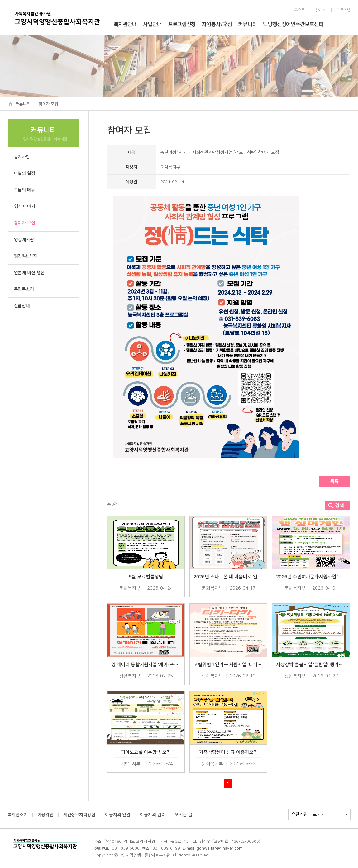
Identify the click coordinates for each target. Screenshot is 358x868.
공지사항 (22, 157)
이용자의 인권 (118, 815)
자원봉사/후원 (217, 24)
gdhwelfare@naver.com (219, 848)
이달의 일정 (25, 173)
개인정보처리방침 (79, 815)
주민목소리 (24, 289)
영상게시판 (24, 240)
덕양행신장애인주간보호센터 (293, 24)
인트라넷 (344, 10)
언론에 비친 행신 (29, 273)
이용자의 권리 (153, 815)
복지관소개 (18, 815)
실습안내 (22, 306)
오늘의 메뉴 (25, 190)
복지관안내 (125, 24)
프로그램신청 (182, 24)
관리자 (321, 10)
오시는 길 (184, 815)
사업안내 (152, 24)
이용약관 (45, 815)
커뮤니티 (247, 24)
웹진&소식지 (26, 256)
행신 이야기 (25, 206)
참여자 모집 (25, 223)
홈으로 (300, 10)
